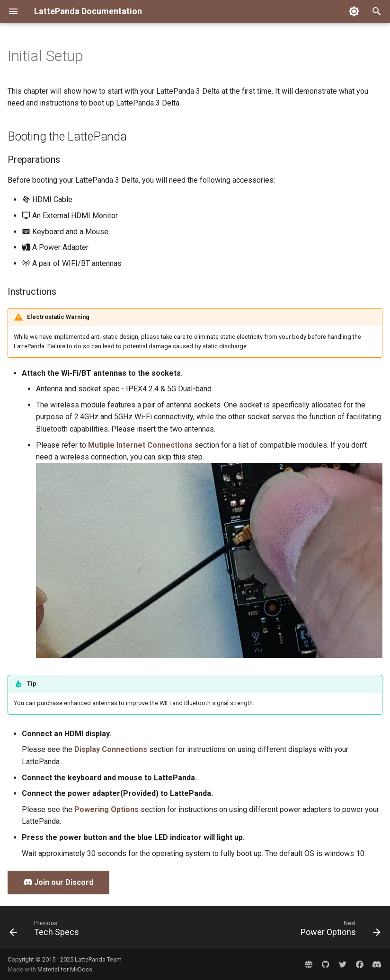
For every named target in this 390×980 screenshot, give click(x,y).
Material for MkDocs (65, 969)
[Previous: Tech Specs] (46, 930)
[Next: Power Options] (339, 930)
